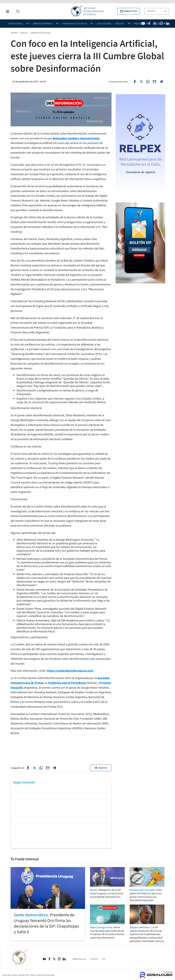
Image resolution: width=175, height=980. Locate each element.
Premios (138, 24)
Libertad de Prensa (43, 24)
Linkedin (64, 959)
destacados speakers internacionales (76, 138)
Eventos (120, 24)
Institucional (15, 24)
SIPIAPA (14, 33)
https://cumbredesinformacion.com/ (70, 671)
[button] (128, 11)
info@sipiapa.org (79, 959)
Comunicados (104, 24)
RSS (104, 959)
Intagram (59, 959)
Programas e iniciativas (75, 24)
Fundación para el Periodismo (67, 683)
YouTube (44, 959)
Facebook (49, 959)
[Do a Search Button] (17, 11)
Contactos (94, 959)
